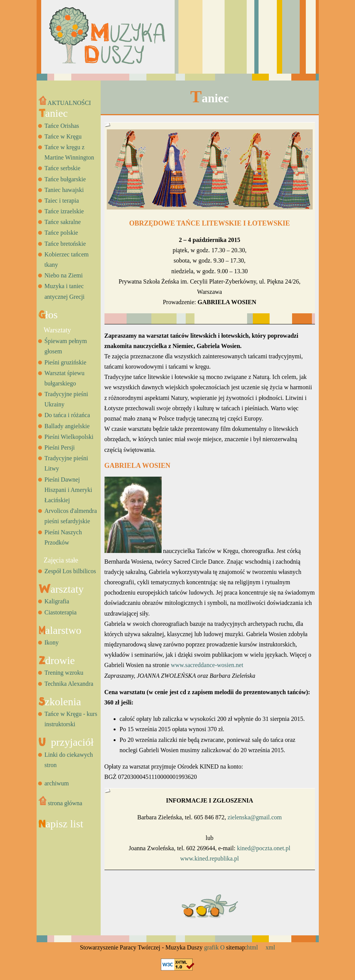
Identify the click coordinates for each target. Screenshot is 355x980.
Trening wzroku (64, 673)
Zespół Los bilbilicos (70, 571)
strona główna (60, 803)
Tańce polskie (61, 233)
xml (271, 947)
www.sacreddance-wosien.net (207, 665)
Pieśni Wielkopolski (69, 437)
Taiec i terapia (62, 201)
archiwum (57, 783)
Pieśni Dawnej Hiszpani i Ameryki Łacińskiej (68, 490)
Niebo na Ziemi (64, 275)
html (252, 947)
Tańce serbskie (63, 168)
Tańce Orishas (62, 126)
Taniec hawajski (64, 190)
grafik (211, 947)
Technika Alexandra (69, 684)
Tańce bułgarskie (65, 179)
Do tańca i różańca (67, 415)
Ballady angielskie (67, 426)
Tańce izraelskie (64, 211)
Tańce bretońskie (65, 244)
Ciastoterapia (61, 612)
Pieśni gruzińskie (66, 362)
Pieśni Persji (60, 447)
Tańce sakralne (63, 222)
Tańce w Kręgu (63, 136)
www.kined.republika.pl (209, 858)
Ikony (52, 642)
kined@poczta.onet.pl (263, 848)
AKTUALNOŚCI (65, 103)
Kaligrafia (57, 601)
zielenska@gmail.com (255, 817)
